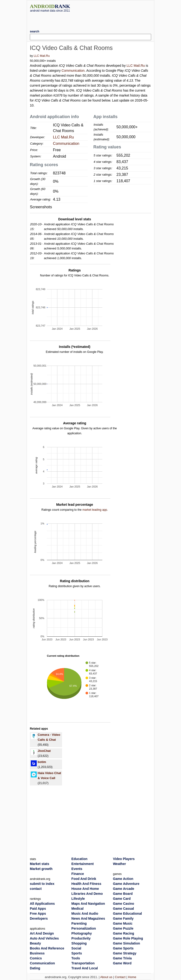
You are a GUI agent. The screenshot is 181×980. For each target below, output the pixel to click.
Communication (73, 71)
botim (42, 762)
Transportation (83, 963)
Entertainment (82, 864)
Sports (77, 953)
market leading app (95, 510)
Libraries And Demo (87, 894)
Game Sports (123, 948)
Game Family (123, 918)
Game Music (123, 923)
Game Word (122, 963)
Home (132, 977)
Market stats (40, 864)
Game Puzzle (123, 928)
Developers (39, 918)
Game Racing (124, 933)
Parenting (79, 923)
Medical (77, 909)
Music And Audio (85, 913)
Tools (76, 958)
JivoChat (44, 751)
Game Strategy (125, 953)
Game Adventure (126, 884)
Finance (78, 874)
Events (77, 869)
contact (36, 889)
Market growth (41, 869)
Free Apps (38, 913)
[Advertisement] (90, 19)
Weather (120, 864)
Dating (35, 968)
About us (106, 977)
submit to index (42, 884)
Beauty (35, 943)
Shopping (79, 943)
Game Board (123, 894)
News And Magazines (88, 918)
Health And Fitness (86, 884)
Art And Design (42, 933)
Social (76, 948)
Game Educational (127, 913)
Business (37, 953)
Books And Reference (47, 948)
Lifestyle (78, 899)
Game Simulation (127, 943)
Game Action (123, 879)
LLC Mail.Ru (42, 56)
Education (79, 859)
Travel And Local (85, 968)
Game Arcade (124, 889)
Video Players (124, 859)
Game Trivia (122, 958)
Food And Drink (84, 879)
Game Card (122, 899)
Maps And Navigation (88, 904)
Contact (120, 977)
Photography (81, 933)
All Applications (42, 904)
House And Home (85, 889)
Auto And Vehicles (44, 938)
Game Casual (124, 909)
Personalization (84, 928)
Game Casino (124, 904)
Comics (36, 958)
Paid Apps (38, 909)
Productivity (81, 938)
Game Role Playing (128, 938)
